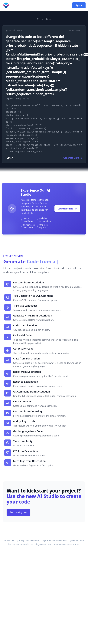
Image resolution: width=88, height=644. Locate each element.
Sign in (79, 5)
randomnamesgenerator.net (67, 544)
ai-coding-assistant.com (41, 544)
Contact (6, 540)
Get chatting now (18, 512)
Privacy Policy (18, 540)
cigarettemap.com (77, 540)
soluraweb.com (33, 540)
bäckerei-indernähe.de (18, 544)
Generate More (73, 158)
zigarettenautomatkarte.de (54, 540)
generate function (14, 30)
